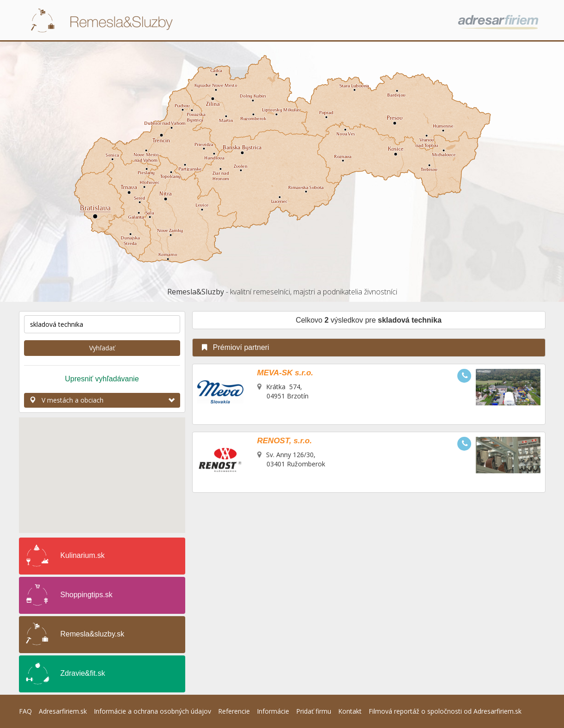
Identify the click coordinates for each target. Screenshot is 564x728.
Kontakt (350, 711)
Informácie (273, 711)
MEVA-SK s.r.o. (285, 373)
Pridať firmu (314, 711)
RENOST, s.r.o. (285, 441)
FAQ (25, 711)
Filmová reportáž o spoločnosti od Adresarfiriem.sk (445, 711)
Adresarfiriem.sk (63, 711)
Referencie (234, 711)
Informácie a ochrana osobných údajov (152, 711)
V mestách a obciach (102, 400)
